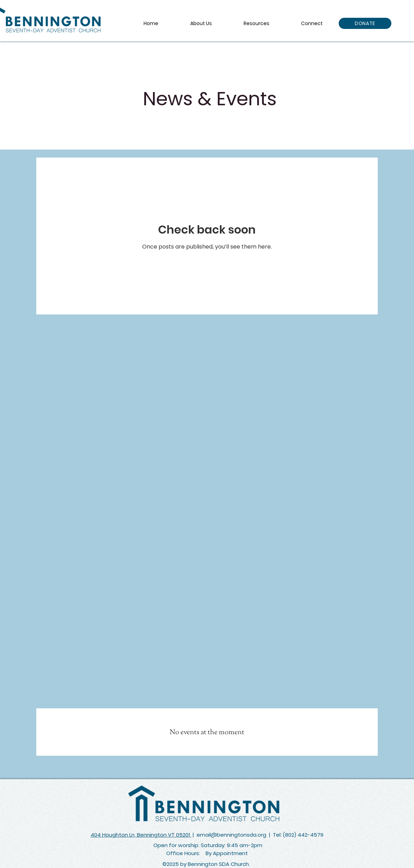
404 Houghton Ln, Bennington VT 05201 (141, 835)
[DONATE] (365, 23)
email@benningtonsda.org (231, 835)
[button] (256, 23)
